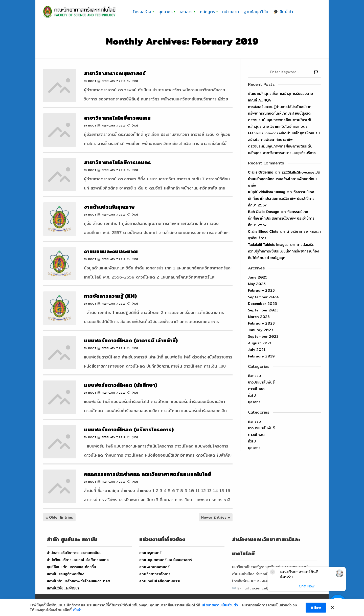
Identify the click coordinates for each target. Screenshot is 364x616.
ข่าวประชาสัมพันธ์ (261, 382)
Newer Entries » (216, 517)
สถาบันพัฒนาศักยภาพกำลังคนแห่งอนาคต (78, 581)
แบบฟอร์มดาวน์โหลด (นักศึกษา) (121, 385)
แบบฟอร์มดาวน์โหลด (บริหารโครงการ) (129, 429)
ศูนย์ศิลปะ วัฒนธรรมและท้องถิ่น (71, 567)
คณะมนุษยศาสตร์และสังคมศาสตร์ (166, 560)
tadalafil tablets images (268, 245)
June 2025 (258, 277)
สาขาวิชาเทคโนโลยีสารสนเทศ (117, 118)
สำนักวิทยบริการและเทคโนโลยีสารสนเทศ (78, 560)
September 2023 (263, 310)
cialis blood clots (263, 231)
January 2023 (261, 330)
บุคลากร (254, 402)
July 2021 (257, 350)
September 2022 (263, 336)
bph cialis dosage (264, 212)
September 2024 (263, 297)
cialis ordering (261, 172)
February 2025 (261, 290)
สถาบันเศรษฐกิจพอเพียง (65, 574)
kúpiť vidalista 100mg (267, 192)
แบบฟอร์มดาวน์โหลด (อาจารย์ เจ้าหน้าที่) (131, 340)
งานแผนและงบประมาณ (111, 251)
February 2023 (261, 323)
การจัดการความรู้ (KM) (110, 296)
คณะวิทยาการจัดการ (155, 574)
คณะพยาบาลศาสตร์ (154, 567)
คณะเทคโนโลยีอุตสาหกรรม (160, 581)
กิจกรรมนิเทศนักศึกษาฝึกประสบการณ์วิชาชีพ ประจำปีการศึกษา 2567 (281, 199)
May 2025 (257, 284)
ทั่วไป (252, 395)
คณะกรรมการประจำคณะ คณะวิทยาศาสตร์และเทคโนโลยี (148, 474)
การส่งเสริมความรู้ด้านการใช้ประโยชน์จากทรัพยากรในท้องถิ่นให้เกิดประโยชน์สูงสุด (283, 251)
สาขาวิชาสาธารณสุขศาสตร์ (115, 73)
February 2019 (261, 356)
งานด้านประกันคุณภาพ (109, 207)
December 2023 (263, 304)
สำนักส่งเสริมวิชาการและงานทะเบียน (74, 553)
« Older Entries (59, 517)
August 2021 (260, 343)
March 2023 (259, 317)
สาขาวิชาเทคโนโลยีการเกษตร (117, 162)
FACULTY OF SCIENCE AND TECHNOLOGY (159, 605)
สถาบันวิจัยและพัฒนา (63, 588)
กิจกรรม (254, 376)
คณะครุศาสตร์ (150, 553)
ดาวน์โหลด (256, 389)
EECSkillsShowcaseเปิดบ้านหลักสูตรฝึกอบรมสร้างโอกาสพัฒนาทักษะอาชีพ (284, 179)
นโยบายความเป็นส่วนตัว (220, 612)
